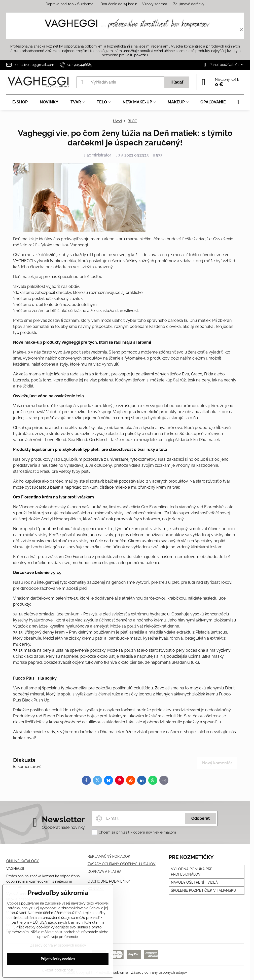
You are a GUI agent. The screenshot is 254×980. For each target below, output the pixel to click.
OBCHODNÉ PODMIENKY (109, 881)
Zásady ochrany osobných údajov (159, 972)
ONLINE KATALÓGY (23, 861)
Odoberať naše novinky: (64, 827)
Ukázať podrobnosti (58, 970)
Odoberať (201, 818)
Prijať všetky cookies (58, 959)
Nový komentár (217, 763)
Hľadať (177, 82)
